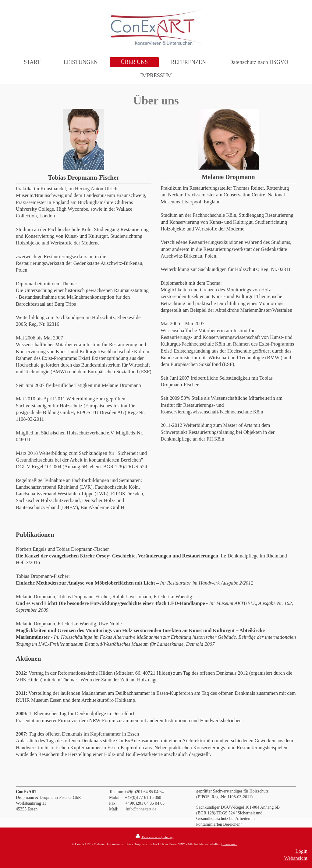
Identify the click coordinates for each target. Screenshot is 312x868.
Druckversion (148, 837)
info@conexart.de (141, 809)
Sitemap (168, 837)
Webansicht (296, 858)
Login (301, 851)
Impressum (230, 844)
